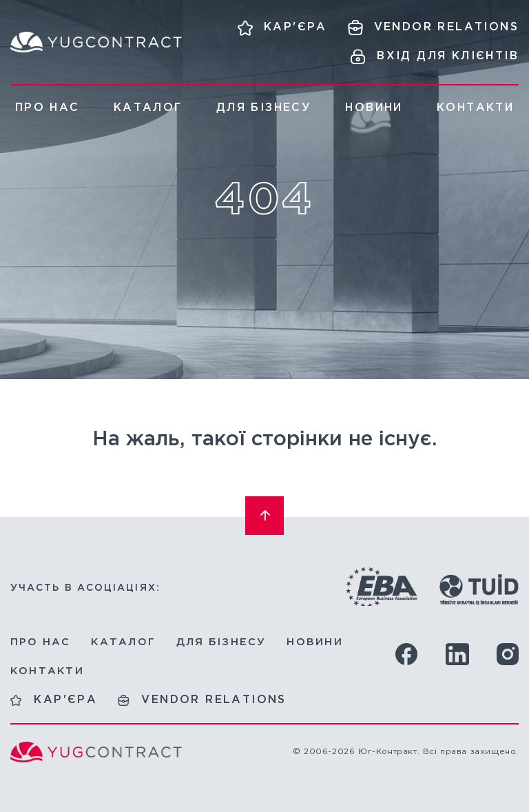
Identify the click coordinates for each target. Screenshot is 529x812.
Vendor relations (214, 700)
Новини (374, 108)
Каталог (148, 108)
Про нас (48, 108)
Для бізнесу (264, 108)
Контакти (475, 108)
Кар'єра (65, 700)
